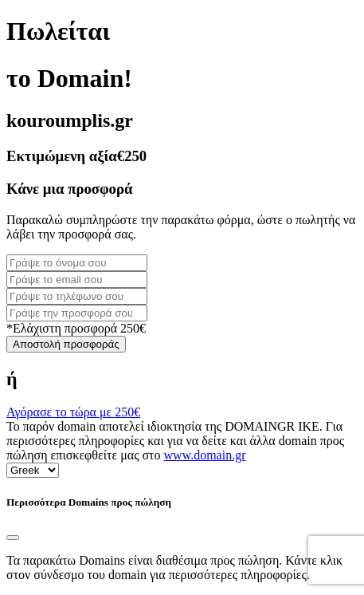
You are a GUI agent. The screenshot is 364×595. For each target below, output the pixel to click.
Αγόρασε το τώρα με (73, 412)
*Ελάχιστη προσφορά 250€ (76, 328)
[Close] (13, 538)
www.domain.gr (205, 455)
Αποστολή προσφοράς (66, 344)
